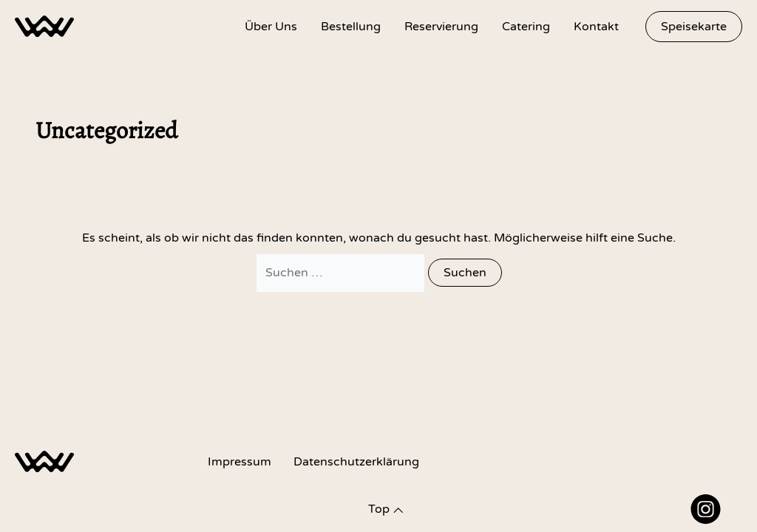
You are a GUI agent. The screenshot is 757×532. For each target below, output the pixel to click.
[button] (694, 27)
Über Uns (271, 27)
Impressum (240, 462)
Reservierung (441, 27)
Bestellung (351, 27)
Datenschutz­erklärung (356, 462)
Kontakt (596, 27)
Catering (526, 27)
